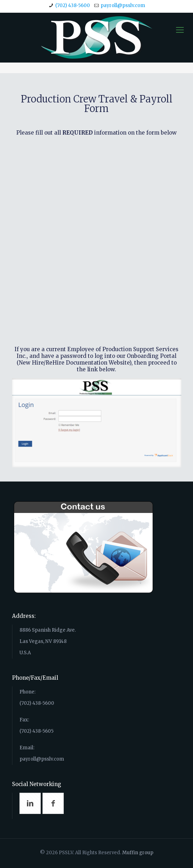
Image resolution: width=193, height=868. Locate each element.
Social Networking (37, 784)
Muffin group (138, 853)
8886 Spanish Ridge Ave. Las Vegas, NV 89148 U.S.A (48, 641)
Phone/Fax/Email (35, 678)
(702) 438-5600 (73, 5)
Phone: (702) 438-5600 (100, 727)
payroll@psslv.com (123, 5)
